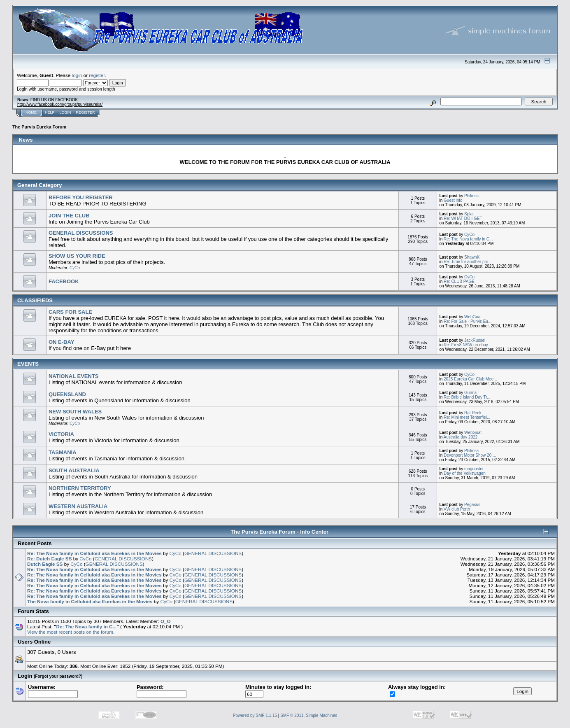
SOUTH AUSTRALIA (74, 470)
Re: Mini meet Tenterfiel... (467, 417)
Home (31, 112)
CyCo (469, 234)
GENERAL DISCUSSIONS (81, 233)
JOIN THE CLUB (69, 216)
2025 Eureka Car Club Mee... (470, 379)
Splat (469, 214)
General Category (40, 185)
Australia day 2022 (461, 437)
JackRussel (475, 340)
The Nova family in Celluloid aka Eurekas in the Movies (90, 601)
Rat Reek (473, 413)
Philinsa (471, 196)
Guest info (453, 200)
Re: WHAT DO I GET (463, 218)
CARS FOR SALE (70, 312)
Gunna (470, 393)
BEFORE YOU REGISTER (81, 197)
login (77, 75)
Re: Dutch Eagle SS (49, 559)
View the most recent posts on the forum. (71, 632)
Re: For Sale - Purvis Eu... (468, 321)
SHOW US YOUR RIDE (77, 256)
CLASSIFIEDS (35, 300)
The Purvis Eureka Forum (39, 127)
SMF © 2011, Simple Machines (309, 715)
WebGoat (473, 317)
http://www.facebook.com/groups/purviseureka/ (60, 104)
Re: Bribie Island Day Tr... (467, 397)
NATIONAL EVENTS (74, 376)
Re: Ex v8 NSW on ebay (466, 345)
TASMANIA (63, 452)
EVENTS (28, 364)
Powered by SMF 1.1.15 (255, 715)
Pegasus (472, 505)
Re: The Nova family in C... (468, 239)
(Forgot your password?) (58, 676)
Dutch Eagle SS (45, 564)
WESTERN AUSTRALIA (78, 506)
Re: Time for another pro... (468, 262)
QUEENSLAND (67, 394)
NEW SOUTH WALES (75, 412)
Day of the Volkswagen (465, 473)
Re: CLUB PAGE (459, 281)
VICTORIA (61, 434)
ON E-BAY (61, 342)
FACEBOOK (64, 281)
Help (50, 112)
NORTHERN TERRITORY (80, 488)
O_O (166, 621)
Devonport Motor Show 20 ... (470, 455)
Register (86, 112)
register (97, 75)
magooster (474, 469)
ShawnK (472, 257)
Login (65, 112)
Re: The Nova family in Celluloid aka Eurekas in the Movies (94, 553)
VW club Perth (457, 509)
